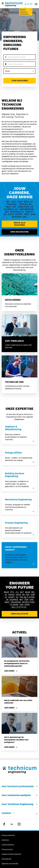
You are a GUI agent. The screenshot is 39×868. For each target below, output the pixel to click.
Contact (6, 813)
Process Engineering (16, 523)
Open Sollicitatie (19, 614)
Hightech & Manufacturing (13, 428)
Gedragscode (6, 859)
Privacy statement (8, 835)
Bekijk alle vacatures (20, 224)
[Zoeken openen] (28, 4)
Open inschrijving (19, 232)
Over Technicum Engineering (17, 804)
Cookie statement (8, 845)
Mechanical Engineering (18, 499)
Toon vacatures (20, 81)
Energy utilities (13, 453)
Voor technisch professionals (18, 786)
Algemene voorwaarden (10, 864)
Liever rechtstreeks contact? (16, 548)
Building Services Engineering (15, 475)
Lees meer (11, 671)
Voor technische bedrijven (16, 795)
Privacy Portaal (7, 849)
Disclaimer (5, 840)
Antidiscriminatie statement (11, 854)
